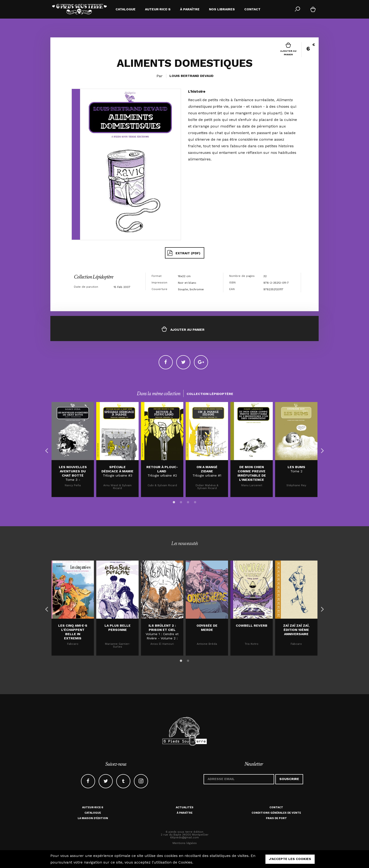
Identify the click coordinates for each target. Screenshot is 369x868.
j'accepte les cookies (290, 859)
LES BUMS (296, 467)
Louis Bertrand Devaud (191, 76)
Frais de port (276, 818)
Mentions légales (185, 843)
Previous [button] (46, 450)
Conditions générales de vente (276, 813)
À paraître (185, 813)
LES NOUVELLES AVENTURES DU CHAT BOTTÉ (73, 471)
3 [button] (188, 502)
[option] (73, 450)
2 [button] (181, 502)
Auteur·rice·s (93, 807)
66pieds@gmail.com (184, 837)
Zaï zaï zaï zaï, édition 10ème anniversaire (296, 630)
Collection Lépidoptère (93, 277)
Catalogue (93, 813)
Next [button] (321, 450)
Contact (276, 807)
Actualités (185, 807)
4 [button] (195, 502)
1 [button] (174, 502)
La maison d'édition (93, 818)
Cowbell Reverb (252, 625)
